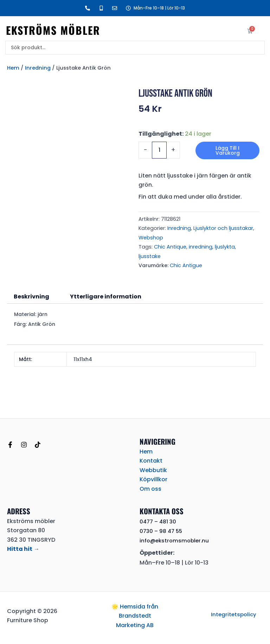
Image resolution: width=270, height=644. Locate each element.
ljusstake (150, 256)
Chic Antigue (186, 265)
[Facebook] (10, 445)
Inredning (38, 68)
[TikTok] (38, 445)
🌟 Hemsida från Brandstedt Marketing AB (135, 616)
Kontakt (151, 461)
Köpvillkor (153, 479)
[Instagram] (24, 445)
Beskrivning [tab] (31, 297)
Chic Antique (170, 247)
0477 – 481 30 (159, 521)
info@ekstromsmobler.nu (176, 540)
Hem (13, 68)
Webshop (151, 238)
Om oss (150, 489)
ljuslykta (225, 247)
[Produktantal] (159, 150)
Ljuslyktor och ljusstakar (223, 228)
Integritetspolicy (234, 614)
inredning (201, 247)
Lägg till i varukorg (228, 150)
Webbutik (153, 470)
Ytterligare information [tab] (106, 297)
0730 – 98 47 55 (162, 531)
